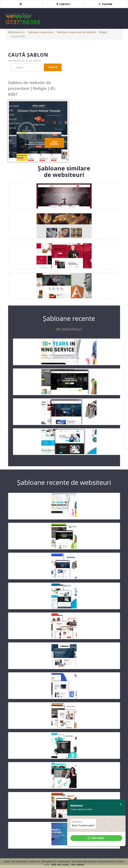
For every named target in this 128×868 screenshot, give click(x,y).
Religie (103, 32)
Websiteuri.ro (16, 32)
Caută (53, 67)
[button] (96, 838)
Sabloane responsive (41, 32)
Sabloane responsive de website (76, 32)
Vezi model (55, 143)
